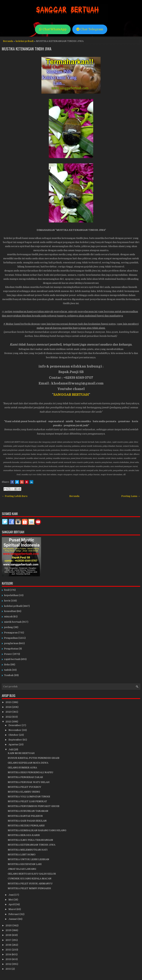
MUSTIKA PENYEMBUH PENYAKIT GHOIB (34, 806)
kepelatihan (11, 595)
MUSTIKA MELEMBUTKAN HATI (28, 850)
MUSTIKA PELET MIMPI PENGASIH (29, 888)
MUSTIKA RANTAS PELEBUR (25, 816)
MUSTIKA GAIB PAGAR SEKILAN (27, 821)
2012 (9, 964)
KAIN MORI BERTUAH (21, 753)
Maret (12, 909)
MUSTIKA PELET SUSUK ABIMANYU (30, 884)
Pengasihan (11, 638)
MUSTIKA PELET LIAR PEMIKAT (27, 801)
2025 (9, 702)
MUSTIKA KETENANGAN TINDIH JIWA (27, 49)
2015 (9, 950)
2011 (9, 969)
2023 (9, 712)
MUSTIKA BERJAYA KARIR (24, 835)
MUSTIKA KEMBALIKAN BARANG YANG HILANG (37, 830)
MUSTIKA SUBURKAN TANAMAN (28, 811)
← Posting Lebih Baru (15, 496)
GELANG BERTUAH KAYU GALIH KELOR (32, 874)
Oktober (14, 735)
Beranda (8, 41)
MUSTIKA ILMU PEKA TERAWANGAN (30, 840)
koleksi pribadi (24, 41)
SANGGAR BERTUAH (71, 395)
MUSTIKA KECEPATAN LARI (25, 864)
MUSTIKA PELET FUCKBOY (24, 787)
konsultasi (10, 611)
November (15, 730)
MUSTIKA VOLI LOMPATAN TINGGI (29, 797)
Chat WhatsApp (53, 29)
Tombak (9, 675)
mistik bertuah (13, 622)
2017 (9, 940)
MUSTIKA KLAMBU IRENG (24, 792)
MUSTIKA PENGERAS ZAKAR (25, 777)
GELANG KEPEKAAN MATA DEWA (28, 763)
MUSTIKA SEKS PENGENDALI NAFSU (31, 772)
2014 (9, 954)
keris (7, 601)
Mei (11, 900)
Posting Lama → (131, 496)
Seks (7, 665)
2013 (9, 959)
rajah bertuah (12, 659)
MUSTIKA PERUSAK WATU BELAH (29, 782)
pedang (9, 627)
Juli (11, 749)
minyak (8, 616)
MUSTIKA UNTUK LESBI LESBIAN (28, 859)
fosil (7, 590)
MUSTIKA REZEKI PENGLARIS (26, 826)
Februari (14, 914)
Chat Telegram (90, 29)
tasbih (8, 670)
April (12, 904)
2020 (9, 925)
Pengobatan (11, 649)
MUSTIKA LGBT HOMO (22, 855)
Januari (13, 919)
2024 (9, 707)
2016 (9, 945)
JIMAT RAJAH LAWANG (22, 869)
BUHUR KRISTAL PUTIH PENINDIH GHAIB (34, 758)
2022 (9, 717)
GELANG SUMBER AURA (22, 768)
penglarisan (11, 643)
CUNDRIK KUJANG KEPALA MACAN (30, 879)
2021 (9, 722)
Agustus (14, 744)
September (16, 740)
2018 (9, 935)
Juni (11, 895)
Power (8, 654)
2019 (9, 930)
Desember (15, 725)
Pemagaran (11, 633)
